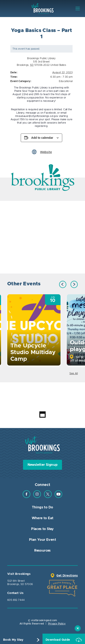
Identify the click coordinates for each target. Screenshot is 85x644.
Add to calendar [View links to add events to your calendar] (42, 138)
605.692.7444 (16, 600)
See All (74, 373)
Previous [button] (63, 284)
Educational (66, 81)
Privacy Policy (57, 624)
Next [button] (74, 284)
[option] (42, 178)
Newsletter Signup (43, 465)
